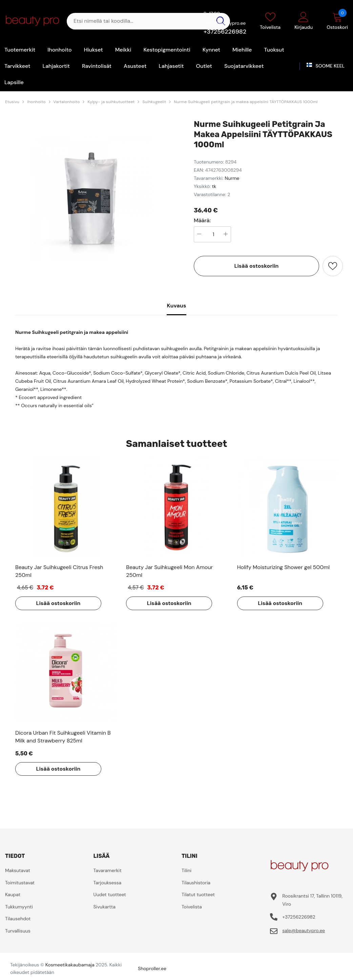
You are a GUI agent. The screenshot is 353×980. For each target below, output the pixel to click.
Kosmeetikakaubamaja (70, 965)
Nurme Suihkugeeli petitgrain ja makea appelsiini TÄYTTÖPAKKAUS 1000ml (246, 102)
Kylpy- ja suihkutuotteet (111, 102)
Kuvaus (176, 306)
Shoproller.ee (152, 968)
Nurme (232, 178)
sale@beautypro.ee (304, 930)
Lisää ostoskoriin (257, 266)
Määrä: (202, 221)
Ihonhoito (36, 102)
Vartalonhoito (67, 102)
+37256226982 (225, 32)
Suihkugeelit (154, 102)
